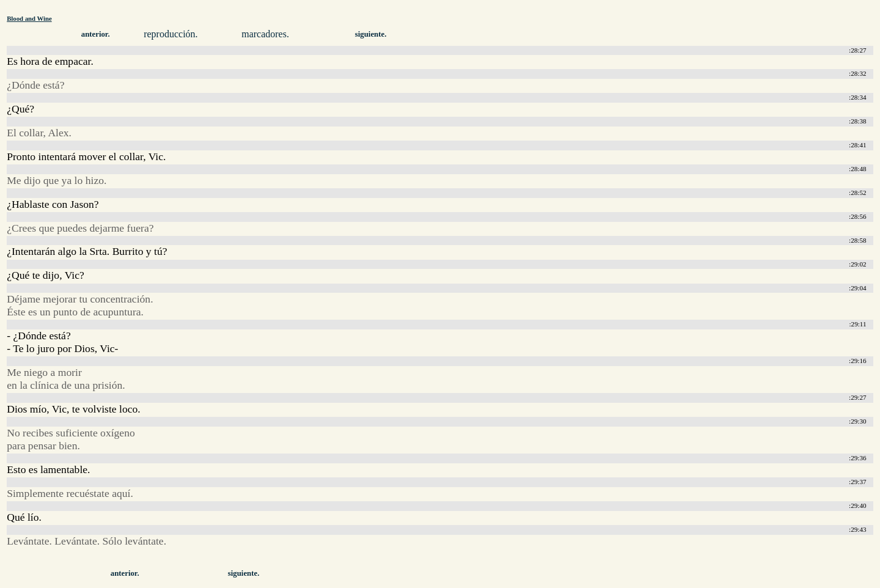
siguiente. (371, 34)
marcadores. (265, 34)
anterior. (96, 34)
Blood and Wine (29, 18)
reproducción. (170, 34)
